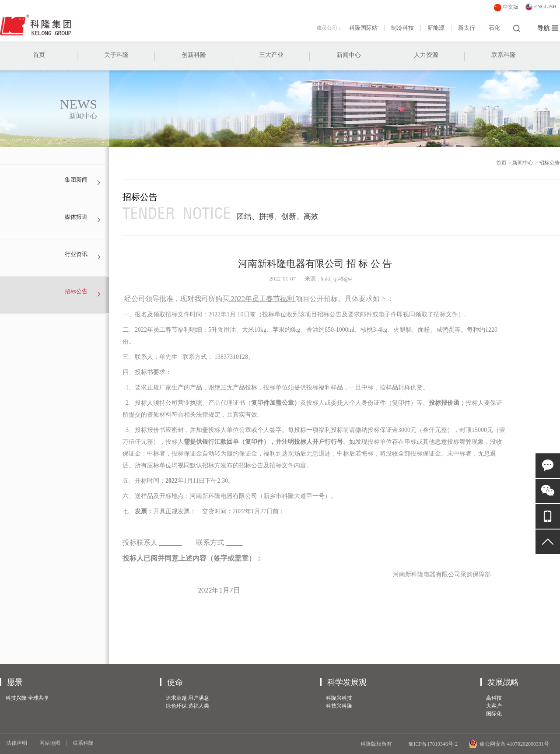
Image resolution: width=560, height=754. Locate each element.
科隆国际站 (363, 28)
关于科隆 (116, 55)
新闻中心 (349, 55)
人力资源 (426, 55)
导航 (548, 28)
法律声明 (17, 743)
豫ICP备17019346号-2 (433, 744)
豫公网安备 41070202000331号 (509, 744)
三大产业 (271, 55)
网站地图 (50, 743)
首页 (39, 55)
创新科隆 (194, 55)
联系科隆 (504, 55)
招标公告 (549, 163)
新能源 (436, 28)
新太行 (467, 28)
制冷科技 (402, 28)
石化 (494, 28)
